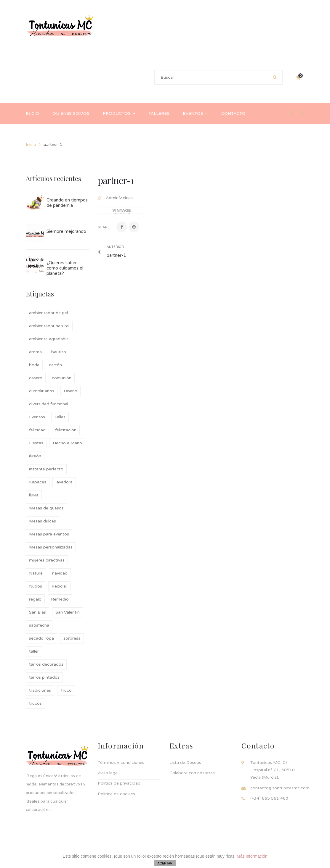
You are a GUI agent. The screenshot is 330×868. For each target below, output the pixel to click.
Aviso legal (108, 773)
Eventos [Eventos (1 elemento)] (37, 417)
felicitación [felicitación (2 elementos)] (66, 430)
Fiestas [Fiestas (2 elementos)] (36, 443)
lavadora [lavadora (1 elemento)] (64, 482)
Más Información (252, 856)
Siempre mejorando (66, 231)
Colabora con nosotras (192, 773)
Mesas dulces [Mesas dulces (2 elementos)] (43, 521)
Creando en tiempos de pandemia (67, 203)
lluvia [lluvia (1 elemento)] (34, 495)
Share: (104, 227)
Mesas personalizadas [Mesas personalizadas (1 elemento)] (51, 547)
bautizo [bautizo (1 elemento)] (59, 352)
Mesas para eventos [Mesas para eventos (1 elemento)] (49, 534)
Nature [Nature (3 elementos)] (36, 573)
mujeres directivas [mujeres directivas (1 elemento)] (47, 560)
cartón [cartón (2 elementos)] (55, 365)
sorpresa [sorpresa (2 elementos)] (72, 638)
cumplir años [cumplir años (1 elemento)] (42, 391)
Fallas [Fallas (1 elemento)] (60, 417)
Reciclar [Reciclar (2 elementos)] (59, 586)
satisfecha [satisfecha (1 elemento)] (39, 625)
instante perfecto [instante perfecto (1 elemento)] (46, 469)
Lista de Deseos (185, 763)
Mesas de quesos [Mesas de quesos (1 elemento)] (46, 508)
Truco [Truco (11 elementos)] (66, 690)
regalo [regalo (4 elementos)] (35, 599)
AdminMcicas (119, 198)
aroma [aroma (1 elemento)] (35, 352)
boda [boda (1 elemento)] (34, 365)
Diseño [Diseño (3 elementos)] (71, 391)
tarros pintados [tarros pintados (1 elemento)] (44, 677)
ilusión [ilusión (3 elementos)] (35, 456)
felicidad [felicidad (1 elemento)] (37, 430)
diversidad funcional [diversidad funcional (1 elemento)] (49, 404)
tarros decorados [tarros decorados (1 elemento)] (46, 664)
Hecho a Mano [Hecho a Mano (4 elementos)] (67, 443)
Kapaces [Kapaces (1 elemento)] (38, 482)
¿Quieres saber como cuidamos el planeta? (65, 268)
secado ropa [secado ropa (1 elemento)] (41, 638)
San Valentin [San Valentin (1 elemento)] (68, 612)
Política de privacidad (119, 783)
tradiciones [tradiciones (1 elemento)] (40, 690)
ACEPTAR (165, 863)
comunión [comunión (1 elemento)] (62, 378)
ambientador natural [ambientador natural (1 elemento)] (49, 326)
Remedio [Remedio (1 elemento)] (60, 599)
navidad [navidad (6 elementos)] (60, 573)
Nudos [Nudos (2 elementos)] (36, 586)
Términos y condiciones (121, 763)
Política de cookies (116, 794)
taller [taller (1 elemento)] (34, 651)
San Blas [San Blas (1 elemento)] (37, 612)
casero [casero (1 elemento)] (36, 378)
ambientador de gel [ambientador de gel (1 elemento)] (48, 313)
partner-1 (116, 180)
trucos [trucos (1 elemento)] (35, 703)
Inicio (31, 145)
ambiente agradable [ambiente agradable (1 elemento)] (49, 339)
